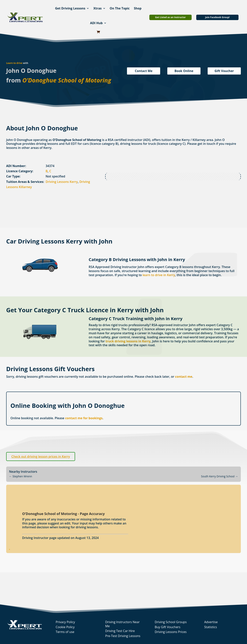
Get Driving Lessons (70, 8)
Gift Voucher (224, 71)
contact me (184, 377)
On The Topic (120, 8)
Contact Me (144, 71)
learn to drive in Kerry (159, 275)
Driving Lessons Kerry (62, 182)
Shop (138, 8)
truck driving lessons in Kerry (128, 341)
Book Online (184, 71)
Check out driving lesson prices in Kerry (41, 456)
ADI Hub (96, 23)
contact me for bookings (84, 418)
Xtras (98, 8)
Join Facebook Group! (217, 17)
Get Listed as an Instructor (170, 17)
